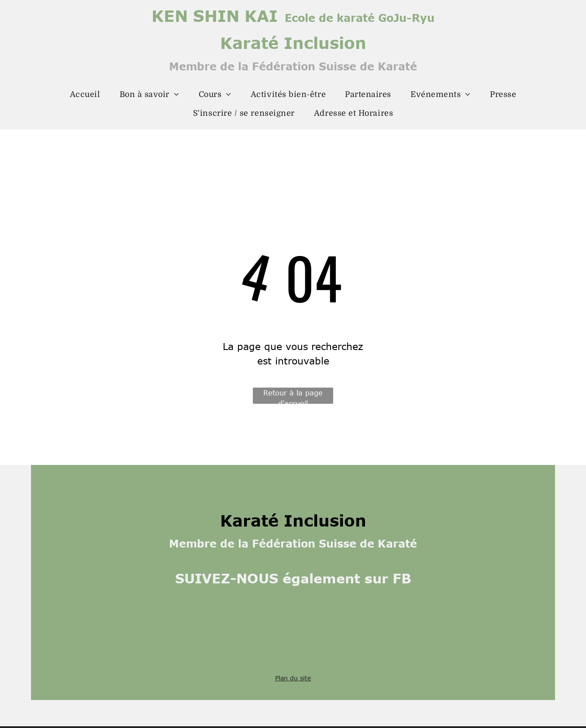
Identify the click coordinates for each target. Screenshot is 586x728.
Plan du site (293, 678)
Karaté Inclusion (293, 42)
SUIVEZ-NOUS (227, 578)
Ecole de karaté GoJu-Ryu (360, 18)
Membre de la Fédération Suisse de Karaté (293, 66)
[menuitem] (85, 95)
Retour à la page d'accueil (293, 396)
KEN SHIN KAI (215, 15)
